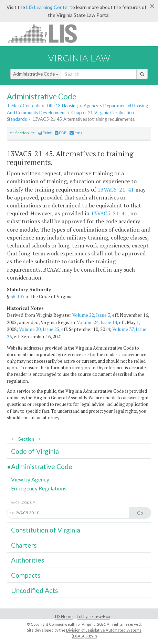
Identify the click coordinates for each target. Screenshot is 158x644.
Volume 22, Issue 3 (91, 315)
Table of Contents (24, 106)
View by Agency (30, 479)
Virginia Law (79, 58)
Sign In (91, 636)
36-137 (17, 296)
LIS (46, 33)
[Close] (152, 6)
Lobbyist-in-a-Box (93, 617)
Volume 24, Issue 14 (97, 322)
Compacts (26, 575)
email (77, 133)
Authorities (28, 560)
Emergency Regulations (39, 488)
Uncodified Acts (35, 590)
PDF (61, 133)
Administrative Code (36, 74)
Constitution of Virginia (46, 530)
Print (45, 133)
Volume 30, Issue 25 (39, 329)
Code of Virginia (35, 451)
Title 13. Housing (62, 106)
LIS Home (64, 617)
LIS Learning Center (48, 7)
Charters (24, 545)
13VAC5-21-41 (116, 189)
